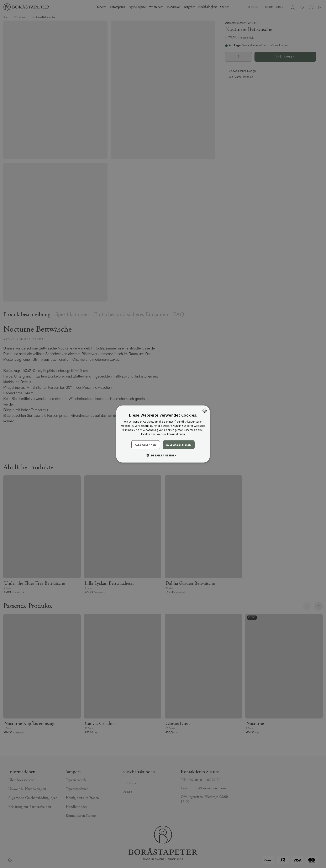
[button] (163, 455)
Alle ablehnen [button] (146, 444)
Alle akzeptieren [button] (179, 444)
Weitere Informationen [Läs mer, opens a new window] (171, 434)
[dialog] (163, 434)
